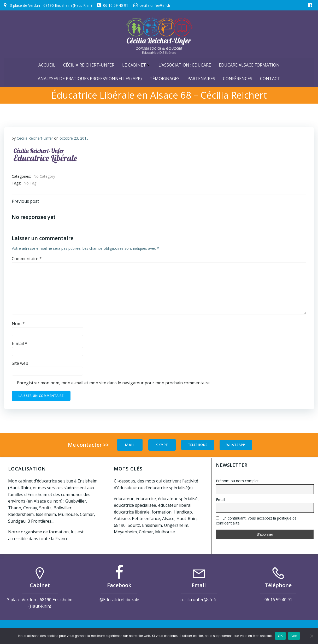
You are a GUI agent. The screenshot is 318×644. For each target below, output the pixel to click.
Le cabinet (136, 64)
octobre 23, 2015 (74, 138)
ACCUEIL (47, 64)
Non (294, 636)
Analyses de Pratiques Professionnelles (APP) (90, 78)
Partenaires (201, 78)
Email (220, 500)
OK (280, 636)
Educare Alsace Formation (249, 64)
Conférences (238, 78)
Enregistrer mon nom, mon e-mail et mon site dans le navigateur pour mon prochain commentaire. (114, 383)
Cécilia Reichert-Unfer (89, 64)
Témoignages (165, 78)
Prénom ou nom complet (237, 481)
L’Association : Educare (185, 64)
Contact (270, 78)
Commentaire (27, 259)
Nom (18, 324)
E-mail (19, 344)
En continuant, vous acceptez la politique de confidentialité (256, 521)
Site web (20, 363)
